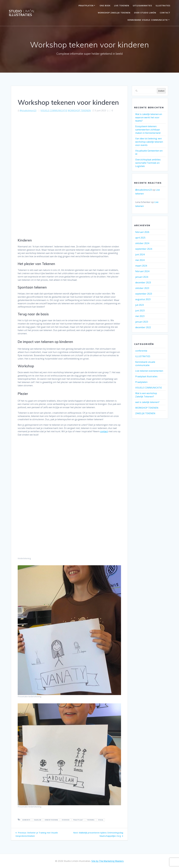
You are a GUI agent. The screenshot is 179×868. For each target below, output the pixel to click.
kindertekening (51, 820)
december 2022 (143, 327)
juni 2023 (140, 311)
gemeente (26, 820)
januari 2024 (142, 277)
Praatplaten (141, 382)
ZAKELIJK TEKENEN (145, 413)
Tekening (91, 820)
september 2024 (144, 249)
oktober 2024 (142, 243)
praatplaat (78, 820)
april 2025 (140, 238)
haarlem (38, 820)
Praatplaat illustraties (146, 376)
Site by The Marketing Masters (108, 861)
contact (104, 431)
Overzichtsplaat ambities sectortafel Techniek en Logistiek (148, 163)
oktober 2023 (142, 288)
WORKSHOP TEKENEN (79, 110)
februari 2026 (142, 232)
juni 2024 (140, 254)
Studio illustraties (22, 13)
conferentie (141, 351)
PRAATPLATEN (86, 6)
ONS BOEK (105, 6)
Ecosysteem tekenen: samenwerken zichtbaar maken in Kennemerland (148, 130)
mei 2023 (140, 316)
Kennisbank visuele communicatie (148, 20)
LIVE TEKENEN (122, 6)
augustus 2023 (143, 299)
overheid (66, 820)
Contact (165, 13)
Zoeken (161, 91)
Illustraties (163, 6)
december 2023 (143, 282)
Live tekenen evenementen (149, 371)
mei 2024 (140, 260)
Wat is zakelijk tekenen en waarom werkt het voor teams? (149, 117)
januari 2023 (142, 322)
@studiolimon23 (28, 110)
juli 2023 (140, 305)
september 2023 (144, 294)
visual (101, 820)
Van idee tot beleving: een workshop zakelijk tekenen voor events (149, 142)
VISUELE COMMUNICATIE (54, 110)
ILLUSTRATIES (143, 356)
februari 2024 (142, 271)
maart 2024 (141, 266)
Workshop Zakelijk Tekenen (114, 13)
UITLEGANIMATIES (142, 6)
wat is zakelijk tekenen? (147, 402)
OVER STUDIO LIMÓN (145, 13)
